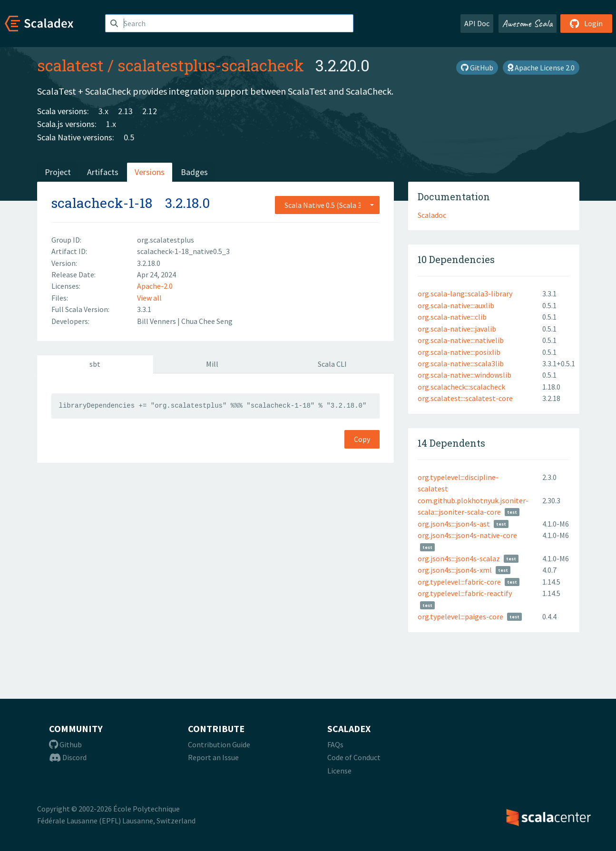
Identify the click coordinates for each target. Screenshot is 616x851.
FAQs (335, 744)
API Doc (477, 23)
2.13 (125, 111)
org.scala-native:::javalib (457, 329)
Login (586, 23)
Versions (150, 172)
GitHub (477, 68)
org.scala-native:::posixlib (459, 352)
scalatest (70, 65)
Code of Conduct (354, 757)
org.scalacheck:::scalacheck (461, 387)
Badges (194, 172)
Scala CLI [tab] (332, 364)
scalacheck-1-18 (102, 203)
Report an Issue (213, 757)
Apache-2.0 (155, 286)
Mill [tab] (212, 364)
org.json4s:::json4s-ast (454, 524)
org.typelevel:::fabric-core (459, 582)
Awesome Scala (528, 23)
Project (58, 172)
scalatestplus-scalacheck (211, 65)
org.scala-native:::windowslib (464, 375)
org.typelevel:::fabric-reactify (465, 593)
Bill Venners (157, 321)
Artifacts (103, 172)
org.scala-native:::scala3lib (461, 363)
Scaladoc (432, 215)
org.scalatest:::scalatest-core (465, 398)
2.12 (150, 111)
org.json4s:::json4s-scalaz (459, 558)
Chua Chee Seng (207, 321)
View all (149, 298)
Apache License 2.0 (541, 68)
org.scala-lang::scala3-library (465, 293)
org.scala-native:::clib (452, 317)
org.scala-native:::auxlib (456, 305)
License (339, 771)
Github (65, 744)
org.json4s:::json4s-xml (455, 570)
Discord (68, 757)
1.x (111, 124)
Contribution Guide (219, 744)
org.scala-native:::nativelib (461, 340)
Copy (362, 439)
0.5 (129, 137)
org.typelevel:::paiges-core (460, 616)
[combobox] (327, 205)
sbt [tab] (95, 364)
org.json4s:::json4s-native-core (467, 535)
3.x (103, 111)
